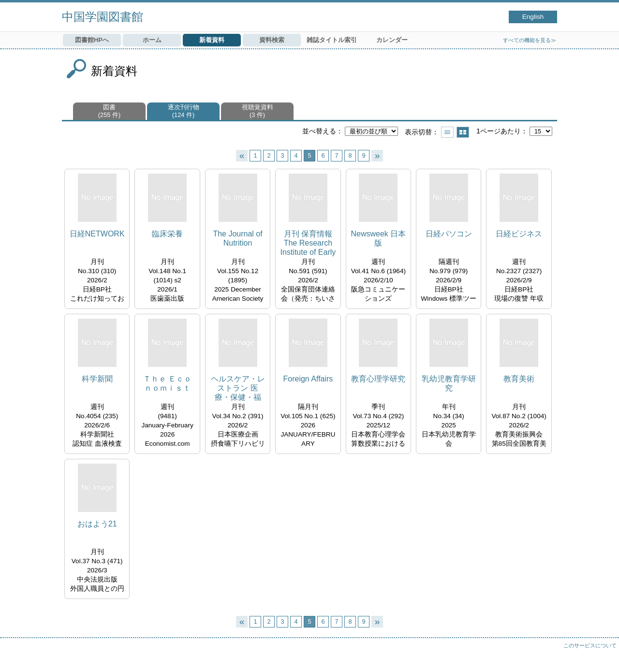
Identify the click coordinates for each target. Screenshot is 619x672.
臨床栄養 (167, 234)
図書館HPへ (92, 40)
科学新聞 (97, 379)
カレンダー (392, 40)
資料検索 (272, 40)
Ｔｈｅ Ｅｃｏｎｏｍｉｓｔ (167, 383)
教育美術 (519, 379)
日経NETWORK (97, 234)
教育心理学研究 (378, 379)
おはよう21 (97, 524)
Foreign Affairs (308, 379)
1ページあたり (499, 131)
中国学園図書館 (103, 17)
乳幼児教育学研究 (449, 383)
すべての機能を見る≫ (530, 40)
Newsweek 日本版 (378, 238)
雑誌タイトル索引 (332, 40)
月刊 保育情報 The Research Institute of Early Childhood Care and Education (308, 243)
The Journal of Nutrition (237, 238)
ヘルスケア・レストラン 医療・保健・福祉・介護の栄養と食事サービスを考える (238, 388)
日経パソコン (449, 234)
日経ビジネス (519, 234)
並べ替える (319, 131)
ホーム (152, 40)
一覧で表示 (447, 132)
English (533, 17)
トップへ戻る (602, 655)
